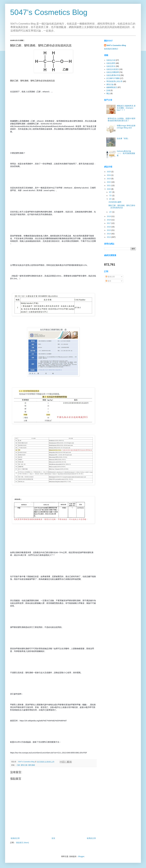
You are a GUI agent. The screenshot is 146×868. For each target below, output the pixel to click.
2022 (109, 182)
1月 (111, 212)
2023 (109, 179)
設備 (108, 90)
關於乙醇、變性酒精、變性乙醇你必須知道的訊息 (122, 207)
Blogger (81, 856)
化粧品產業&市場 (113, 75)
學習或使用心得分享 (114, 81)
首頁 (53, 838)
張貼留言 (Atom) (22, 843)
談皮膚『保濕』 (123, 138)
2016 (109, 227)
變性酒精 (32, 765)
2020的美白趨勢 (115, 202)
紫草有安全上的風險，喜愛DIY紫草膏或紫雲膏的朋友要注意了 (122, 120)
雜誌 (108, 93)
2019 (109, 216)
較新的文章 (15, 838)
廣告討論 (110, 84)
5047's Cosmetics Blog (49, 12)
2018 (109, 220)
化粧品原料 (111, 63)
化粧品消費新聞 (113, 72)
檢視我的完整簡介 (111, 49)
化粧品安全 (111, 66)
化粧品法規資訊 (113, 69)
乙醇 (18, 765)
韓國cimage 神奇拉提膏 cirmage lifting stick (126, 127)
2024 (109, 175)
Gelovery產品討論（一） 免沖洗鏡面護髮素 (126, 153)
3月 (111, 199)
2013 (109, 237)
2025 (109, 172)
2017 (109, 223)
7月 (111, 196)
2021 (109, 185)
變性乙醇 (24, 765)
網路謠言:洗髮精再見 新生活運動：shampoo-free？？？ (126, 108)
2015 (109, 230)
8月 (111, 192)
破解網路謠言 (112, 87)
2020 (109, 189)
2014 (109, 234)
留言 (108, 281)
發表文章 (110, 277)
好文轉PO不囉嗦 (113, 78)
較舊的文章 (91, 838)
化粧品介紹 (111, 60)
